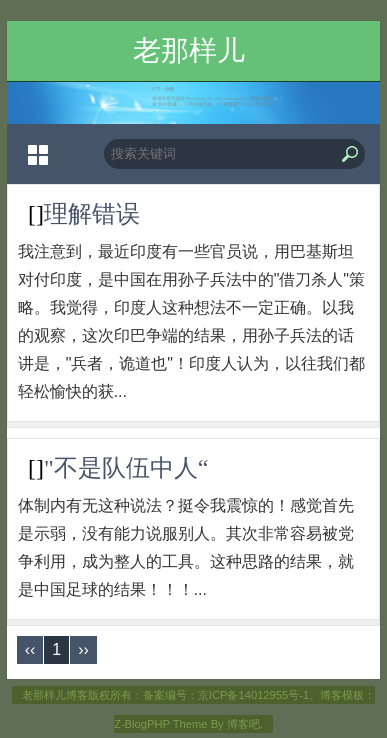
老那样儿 (189, 50)
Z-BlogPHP (142, 724)
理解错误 (92, 214)
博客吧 (243, 724)
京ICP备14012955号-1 (253, 695)
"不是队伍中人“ (126, 468)
